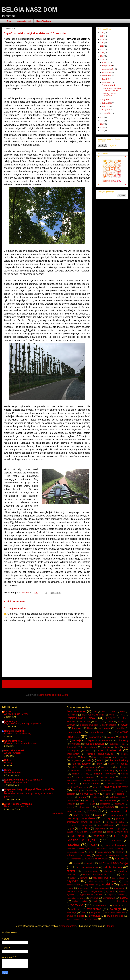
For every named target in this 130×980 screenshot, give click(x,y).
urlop (113, 881)
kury (99, 764)
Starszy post (82, 684)
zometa (116, 906)
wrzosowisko (73, 891)
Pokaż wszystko (57, 813)
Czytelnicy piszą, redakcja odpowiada (23, 724)
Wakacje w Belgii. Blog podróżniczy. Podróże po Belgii (29, 790)
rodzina (73, 845)
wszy (85, 891)
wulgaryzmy (96, 891)
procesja (107, 819)
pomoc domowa (105, 807)
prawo (99, 815)
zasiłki (95, 901)
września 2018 (107, 72)
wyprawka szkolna (116, 895)
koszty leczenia (120, 757)
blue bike (121, 728)
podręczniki (105, 804)
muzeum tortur (107, 777)
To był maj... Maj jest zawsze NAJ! (109, 95)
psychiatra (84, 828)
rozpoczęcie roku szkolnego (110, 849)
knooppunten (73, 754)
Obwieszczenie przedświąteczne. (21, 743)
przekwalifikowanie (106, 825)
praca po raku (81, 815)
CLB (95, 711)
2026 (102, 33)
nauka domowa (91, 784)
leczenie (112, 764)
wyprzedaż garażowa (76, 898)
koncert (85, 757)
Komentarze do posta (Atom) (54, 695)
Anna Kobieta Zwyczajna (18, 804)
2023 (102, 43)
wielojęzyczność (101, 888)
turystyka (72, 881)
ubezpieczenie (96, 881)
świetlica (94, 916)
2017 (102, 117)
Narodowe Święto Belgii (93, 715)
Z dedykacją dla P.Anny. (16, 714)
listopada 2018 (107, 66)
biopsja (90, 728)
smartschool (76, 859)
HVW (122, 712)
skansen (99, 855)
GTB (114, 712)
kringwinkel (76, 761)
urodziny (107, 884)
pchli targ (90, 800)
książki (101, 760)
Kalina (8, 760)
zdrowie (77, 905)
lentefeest (75, 767)
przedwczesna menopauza (80, 825)
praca (92, 811)
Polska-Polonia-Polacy (81, 718)
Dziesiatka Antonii (13, 772)
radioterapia (123, 832)
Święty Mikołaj (97, 913)
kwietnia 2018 (107, 103)
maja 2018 (106, 100)
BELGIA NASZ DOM (29, 10)
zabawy (124, 898)
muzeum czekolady (81, 774)
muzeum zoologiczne (115, 780)
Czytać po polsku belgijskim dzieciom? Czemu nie (111, 89)
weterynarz (83, 888)
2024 (102, 39)
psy (72, 828)
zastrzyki (106, 901)
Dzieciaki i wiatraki (15, 731)
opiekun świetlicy (90, 794)
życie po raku (91, 919)
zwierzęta (115, 909)
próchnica (124, 825)
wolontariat (119, 888)
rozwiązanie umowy (75, 852)
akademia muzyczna (89, 725)
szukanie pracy (91, 871)
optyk (108, 794)
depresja (77, 740)
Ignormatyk (11, 721)
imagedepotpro (68, 926)
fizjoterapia (72, 747)
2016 (102, 121)
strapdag (77, 863)
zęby (84, 913)
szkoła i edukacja (113, 863)
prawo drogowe (117, 815)
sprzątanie (122, 858)
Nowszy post (12, 684)
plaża (92, 804)
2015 (102, 124)
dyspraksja (75, 744)
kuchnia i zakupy (119, 760)
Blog (9, 21)
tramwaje (84, 878)
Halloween (72, 715)
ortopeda (71, 797)
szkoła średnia (113, 867)
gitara (117, 747)
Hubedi (8, 770)
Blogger (110, 926)
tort (115, 874)
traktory (73, 878)
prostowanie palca (115, 822)
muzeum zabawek (91, 780)
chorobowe (97, 732)
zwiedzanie (94, 909)
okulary (77, 791)
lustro (8, 711)
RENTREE (111, 718)
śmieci (70, 916)
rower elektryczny (114, 845)
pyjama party (83, 832)
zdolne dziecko (121, 901)
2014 (102, 127)
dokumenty (122, 740)
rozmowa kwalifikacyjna (78, 849)
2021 (102, 49)
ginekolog (105, 747)
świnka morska (115, 916)
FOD (104, 711)
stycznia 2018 (107, 113)
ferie (124, 744)
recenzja (99, 836)
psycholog (100, 828)
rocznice (116, 841)
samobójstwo (105, 852)
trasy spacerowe (100, 878)
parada (82, 797)
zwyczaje (72, 912)
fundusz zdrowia (89, 747)
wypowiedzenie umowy (91, 895)
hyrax (88, 751)
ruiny (91, 852)
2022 (102, 46)
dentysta (124, 737)
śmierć (81, 916)
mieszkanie (92, 770)
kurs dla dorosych (81, 764)
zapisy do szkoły (80, 901)
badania (76, 728)
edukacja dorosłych (94, 744)
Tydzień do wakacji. (108, 85)
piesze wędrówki (108, 800)
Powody (8, 762)
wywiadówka (109, 898)
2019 (102, 56)
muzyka (71, 784)
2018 (102, 59)
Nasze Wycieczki (44, 21)
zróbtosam (76, 909)
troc (114, 878)
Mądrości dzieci (24, 21)
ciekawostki (95, 737)
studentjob (89, 863)
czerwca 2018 (107, 82)
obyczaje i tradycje (116, 787)
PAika (122, 715)
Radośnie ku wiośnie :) (15, 782)
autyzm (124, 725)
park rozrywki (73, 800)
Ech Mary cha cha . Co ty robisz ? (23, 780)
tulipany (122, 878)
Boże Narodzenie (76, 711)
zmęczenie (101, 906)
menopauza (76, 770)
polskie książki (85, 807)
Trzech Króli (99, 722)
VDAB (111, 722)
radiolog (110, 832)
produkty (120, 819)
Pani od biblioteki (14, 750)
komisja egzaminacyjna (100, 754)
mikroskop (109, 770)
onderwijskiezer (105, 791)
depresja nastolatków (99, 740)
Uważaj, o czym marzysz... (18, 806)
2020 (102, 53)
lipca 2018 (106, 79)
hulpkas (75, 751)
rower (93, 845)
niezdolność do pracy (77, 787)
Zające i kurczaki (13, 753)
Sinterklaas (85, 722)
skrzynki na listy (112, 855)
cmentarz (111, 737)
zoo (126, 906)
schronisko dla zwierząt (79, 855)
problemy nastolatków (81, 818)
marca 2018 (106, 106)
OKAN (112, 715)
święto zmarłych (74, 919)
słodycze (108, 871)
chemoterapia (74, 732)
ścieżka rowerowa (116, 913)
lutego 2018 (106, 110)
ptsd (111, 828)
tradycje (125, 875)
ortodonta (120, 794)
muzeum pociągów (85, 777)
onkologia (121, 791)
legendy (124, 764)
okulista (89, 791)
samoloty (120, 852)
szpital (71, 871)
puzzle (70, 832)
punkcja (122, 829)
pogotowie (119, 804)
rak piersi (78, 836)
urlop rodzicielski (91, 885)
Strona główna (47, 684)
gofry (126, 747)
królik (88, 760)
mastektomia (122, 767)
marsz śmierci (107, 767)
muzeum (124, 770)
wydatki (122, 891)
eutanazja (114, 744)
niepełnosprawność (115, 784)
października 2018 (108, 69)
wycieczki (110, 891)
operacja (71, 794)
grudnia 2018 (107, 62)
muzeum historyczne (105, 774)
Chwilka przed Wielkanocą (17, 733)
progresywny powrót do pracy (83, 822)
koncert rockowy (100, 757)
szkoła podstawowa (88, 867)
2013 (102, 131)
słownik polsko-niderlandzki (96, 875)
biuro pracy (104, 728)
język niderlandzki (109, 750)
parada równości (98, 797)
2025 (102, 36)
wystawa (94, 898)
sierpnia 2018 (107, 76)
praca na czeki (119, 811)
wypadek (71, 895)
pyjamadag (97, 832)
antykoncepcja (109, 725)
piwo (82, 804)
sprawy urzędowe (96, 858)
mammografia (90, 767)
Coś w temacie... (13, 741)
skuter (125, 855)
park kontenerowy (117, 797)
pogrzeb (70, 807)
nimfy (96, 787)
